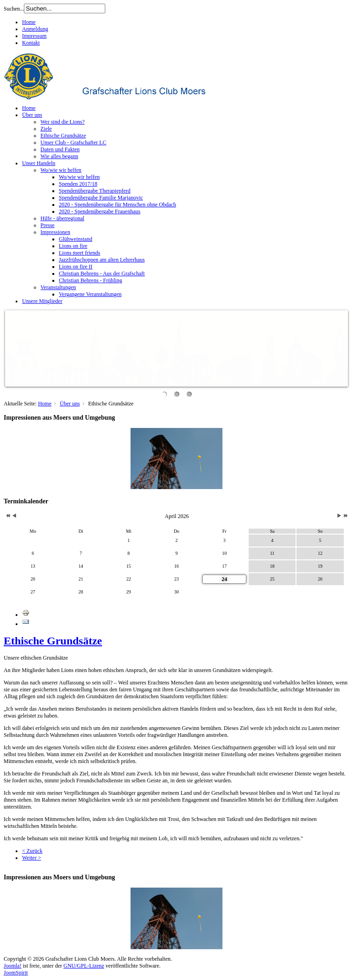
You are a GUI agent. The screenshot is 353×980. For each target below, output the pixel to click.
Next (341, 346)
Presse (48, 225)
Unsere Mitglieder (42, 301)
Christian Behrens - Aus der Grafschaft (102, 273)
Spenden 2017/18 (78, 184)
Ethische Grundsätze (63, 136)
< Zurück (32, 851)
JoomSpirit (16, 973)
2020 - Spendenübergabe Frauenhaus (100, 211)
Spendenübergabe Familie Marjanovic (101, 198)
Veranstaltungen (58, 287)
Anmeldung (35, 29)
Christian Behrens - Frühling (91, 280)
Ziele (46, 129)
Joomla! (13, 966)
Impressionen (55, 232)
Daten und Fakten (60, 149)
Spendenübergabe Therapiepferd (95, 191)
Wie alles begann (59, 156)
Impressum (34, 36)
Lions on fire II (76, 267)
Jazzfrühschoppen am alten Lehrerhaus (102, 260)
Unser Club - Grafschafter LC (73, 142)
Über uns (32, 115)
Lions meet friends (80, 253)
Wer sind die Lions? (63, 122)
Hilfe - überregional (62, 218)
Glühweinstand (76, 239)
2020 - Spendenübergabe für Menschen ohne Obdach (117, 205)
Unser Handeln (39, 163)
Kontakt (31, 43)
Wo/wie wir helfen (61, 170)
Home (29, 22)
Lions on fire (73, 246)
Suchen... (14, 9)
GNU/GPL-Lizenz (84, 966)
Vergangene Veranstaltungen (90, 294)
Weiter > (31, 858)
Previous (12, 346)
